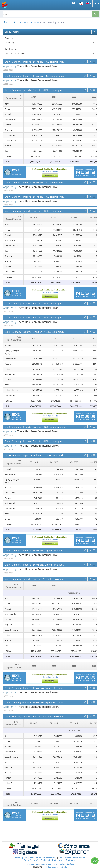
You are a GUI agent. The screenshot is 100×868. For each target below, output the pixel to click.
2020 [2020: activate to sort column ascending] (34, 97)
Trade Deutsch (65, 858)
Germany (34, 22)
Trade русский (58, 860)
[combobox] (50, 42)
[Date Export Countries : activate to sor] (13, 97)
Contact (70, 864)
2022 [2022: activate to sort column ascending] (74, 97)
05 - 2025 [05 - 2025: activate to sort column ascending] (74, 218)
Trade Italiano (79, 858)
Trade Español (21, 858)
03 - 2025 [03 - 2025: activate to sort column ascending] (34, 218)
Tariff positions (12, 49)
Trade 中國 (45, 860)
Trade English (35, 858)
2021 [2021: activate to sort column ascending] (54, 97)
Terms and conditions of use (39, 864)
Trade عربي (71, 860)
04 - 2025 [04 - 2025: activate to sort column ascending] (54, 218)
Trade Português (32, 860)
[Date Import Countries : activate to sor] (14, 339)
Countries (10, 38)
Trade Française (50, 858)
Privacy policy (59, 864)
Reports (22, 22)
